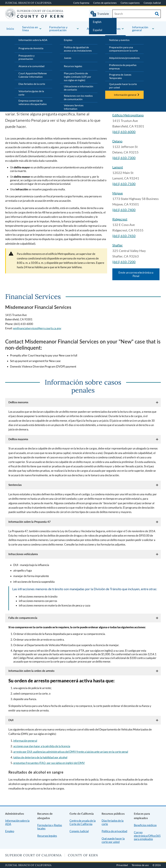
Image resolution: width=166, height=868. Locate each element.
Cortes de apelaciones (105, 3)
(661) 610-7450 (124, 236)
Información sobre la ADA (33, 40)
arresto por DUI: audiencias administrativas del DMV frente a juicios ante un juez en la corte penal (71, 752)
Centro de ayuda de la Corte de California (83, 822)
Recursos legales (73, 66)
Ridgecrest (120, 219)
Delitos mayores (18, 439)
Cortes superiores (130, 3)
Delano (117, 141)
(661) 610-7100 (124, 184)
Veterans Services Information (74, 107)
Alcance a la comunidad (31, 66)
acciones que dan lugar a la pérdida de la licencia (42, 746)
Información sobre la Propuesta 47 (30, 522)
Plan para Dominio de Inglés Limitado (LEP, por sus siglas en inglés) (77, 77)
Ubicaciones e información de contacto (79, 88)
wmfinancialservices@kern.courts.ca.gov (37, 328)
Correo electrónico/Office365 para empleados (147, 836)
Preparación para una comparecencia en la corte (123, 49)
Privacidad (122, 865)
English (97, 22)
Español (98, 30)
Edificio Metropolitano (128, 115)
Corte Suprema (81, 3)
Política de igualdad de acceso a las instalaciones (78, 49)
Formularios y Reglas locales (50, 827)
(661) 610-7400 (124, 210)
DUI (11, 720)
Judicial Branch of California (28, 3)
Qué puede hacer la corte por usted (123, 86)
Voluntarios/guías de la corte (31, 93)
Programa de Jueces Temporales (120, 76)
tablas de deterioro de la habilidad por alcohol (40, 757)
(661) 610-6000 (124, 132)
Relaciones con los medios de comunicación (78, 97)
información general (25, 741)
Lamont (118, 167)
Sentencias (15, 485)
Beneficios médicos (145, 825)
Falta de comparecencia (23, 618)
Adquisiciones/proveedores (124, 58)
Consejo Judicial (152, 3)
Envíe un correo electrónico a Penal (136, 274)
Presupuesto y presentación (27, 57)
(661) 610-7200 (124, 262)
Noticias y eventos (119, 40)
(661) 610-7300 (124, 158)
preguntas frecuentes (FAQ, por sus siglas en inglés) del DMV (49, 763)
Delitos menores (18, 402)
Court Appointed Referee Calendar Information (33, 75)
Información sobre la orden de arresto (31, 671)
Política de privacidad (114, 831)
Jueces (68, 58)
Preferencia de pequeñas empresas (123, 67)
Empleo (68, 40)
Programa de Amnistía (31, 48)
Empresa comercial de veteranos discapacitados (33, 102)
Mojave (118, 193)
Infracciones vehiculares (23, 554)
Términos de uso (140, 865)
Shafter (118, 245)
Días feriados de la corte (32, 84)
